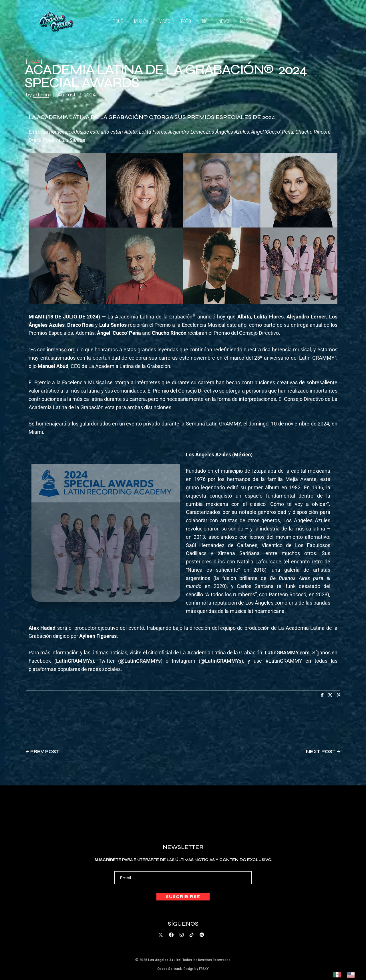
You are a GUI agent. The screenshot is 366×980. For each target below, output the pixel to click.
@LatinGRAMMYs (140, 661)
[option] (352, 975)
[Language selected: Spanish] (347, 974)
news (34, 62)
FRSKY (204, 969)
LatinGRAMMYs (74, 661)
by (38, 95)
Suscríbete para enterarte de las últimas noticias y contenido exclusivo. (183, 871)
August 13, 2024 (77, 95)
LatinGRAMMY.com (287, 653)
